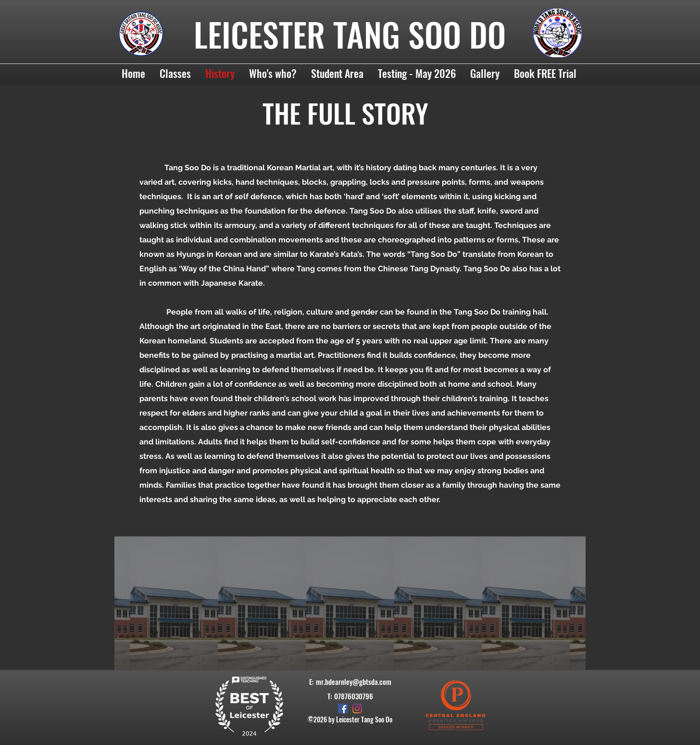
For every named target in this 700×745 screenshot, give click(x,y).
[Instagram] (357, 708)
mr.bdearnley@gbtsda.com (354, 682)
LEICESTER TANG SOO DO (350, 34)
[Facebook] (343, 708)
